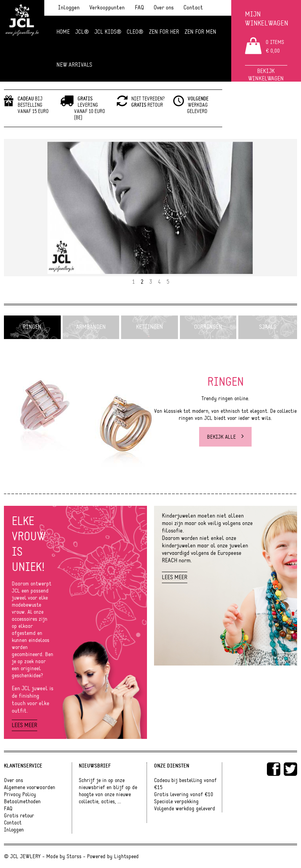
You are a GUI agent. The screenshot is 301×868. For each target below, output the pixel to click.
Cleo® (135, 32)
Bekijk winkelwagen (266, 75)
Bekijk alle (225, 437)
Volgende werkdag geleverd (185, 809)
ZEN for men (200, 32)
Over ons (164, 8)
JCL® (82, 32)
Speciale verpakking (176, 802)
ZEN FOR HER (164, 32)
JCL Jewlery (22, 24)
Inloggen (69, 8)
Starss (74, 857)
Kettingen (150, 327)
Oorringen (208, 327)
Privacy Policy (20, 795)
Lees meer (24, 725)
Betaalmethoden (22, 802)
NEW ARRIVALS (74, 65)
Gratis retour (19, 816)
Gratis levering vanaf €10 (184, 795)
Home (63, 32)
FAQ (139, 8)
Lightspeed (126, 857)
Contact (193, 8)
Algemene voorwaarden (30, 788)
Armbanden (91, 327)
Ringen (32, 327)
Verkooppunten (107, 8)
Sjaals (268, 327)
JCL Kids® (108, 32)
